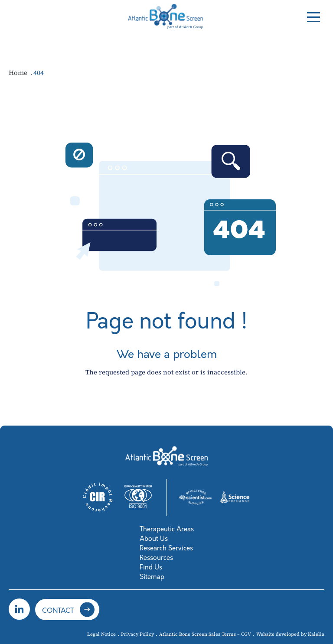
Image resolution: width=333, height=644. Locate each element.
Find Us (151, 567)
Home (19, 73)
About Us (154, 539)
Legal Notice (101, 634)
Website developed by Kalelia (290, 634)
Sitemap (152, 577)
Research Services (166, 548)
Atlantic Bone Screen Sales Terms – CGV (205, 634)
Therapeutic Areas (167, 529)
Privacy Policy (137, 634)
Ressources (156, 558)
